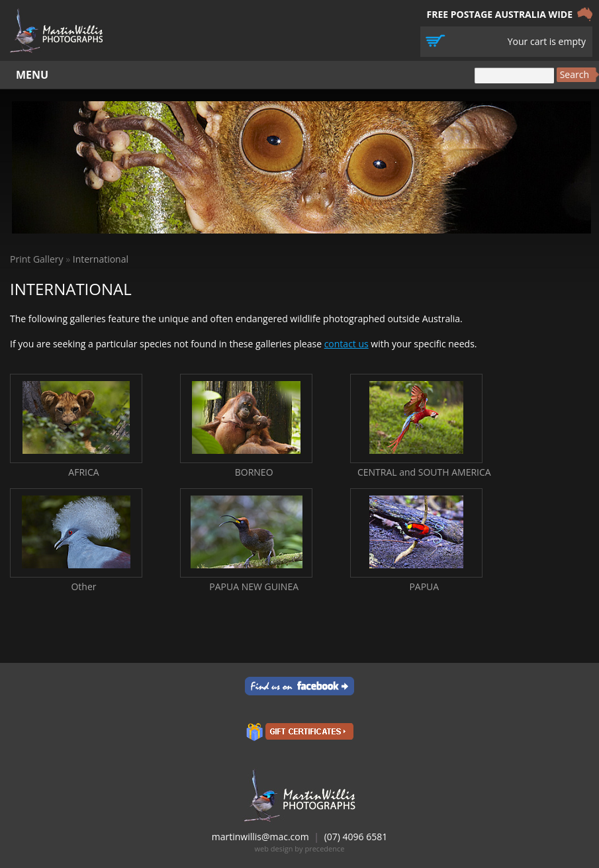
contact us (346, 344)
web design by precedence (300, 848)
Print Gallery (37, 259)
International (101, 259)
